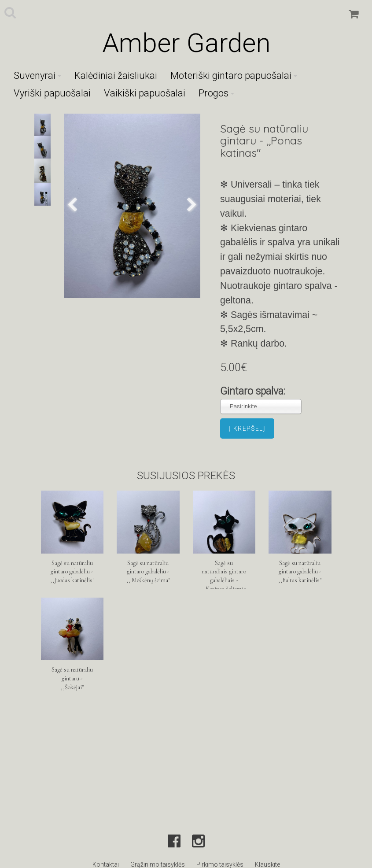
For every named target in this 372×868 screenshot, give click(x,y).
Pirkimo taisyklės (220, 864)
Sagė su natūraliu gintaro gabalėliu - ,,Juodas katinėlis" (72, 572)
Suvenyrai (37, 76)
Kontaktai (106, 864)
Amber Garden (186, 43)
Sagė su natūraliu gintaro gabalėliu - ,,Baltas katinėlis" (300, 572)
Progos (216, 93)
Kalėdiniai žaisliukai (116, 76)
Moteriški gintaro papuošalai (234, 76)
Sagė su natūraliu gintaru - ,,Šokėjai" (72, 678)
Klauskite (267, 864)
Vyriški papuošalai (52, 93)
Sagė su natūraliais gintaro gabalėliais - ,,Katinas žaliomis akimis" (224, 580)
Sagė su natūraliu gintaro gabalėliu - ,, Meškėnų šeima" (148, 572)
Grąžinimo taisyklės (158, 864)
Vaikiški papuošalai (145, 93)
